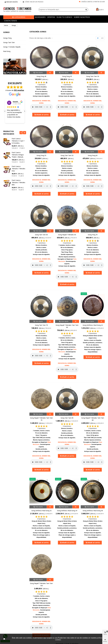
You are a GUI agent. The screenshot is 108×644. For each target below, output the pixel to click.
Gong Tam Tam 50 (93, 76)
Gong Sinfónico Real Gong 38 (93, 511)
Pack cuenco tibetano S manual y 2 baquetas (19, 176)
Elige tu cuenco (64, 17)
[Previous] (98, 38)
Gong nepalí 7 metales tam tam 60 (67, 326)
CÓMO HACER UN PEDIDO (34, 2)
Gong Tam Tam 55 (67, 155)
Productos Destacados (9, 133)
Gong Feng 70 (93, 235)
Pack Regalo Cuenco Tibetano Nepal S (19, 151)
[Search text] (62, 10)
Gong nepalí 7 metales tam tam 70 (41, 419)
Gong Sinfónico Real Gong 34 (67, 511)
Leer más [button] (10, 120)
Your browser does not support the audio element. (41, 107)
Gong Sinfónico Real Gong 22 (93, 325)
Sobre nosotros (82, 17)
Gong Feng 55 (41, 155)
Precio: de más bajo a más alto (41, 38)
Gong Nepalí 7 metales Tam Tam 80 (93, 419)
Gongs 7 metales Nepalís (12, 47)
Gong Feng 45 (67, 76)
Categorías (19, 17)
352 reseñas (19, 90)
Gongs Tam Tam (9, 42)
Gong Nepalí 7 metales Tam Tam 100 (41, 584)
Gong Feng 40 (41, 76)
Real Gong (7, 51)
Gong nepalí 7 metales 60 (67, 235)
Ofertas (51, 17)
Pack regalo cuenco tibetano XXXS (19, 140)
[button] (25, 111)
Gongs (6, 32)
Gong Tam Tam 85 (67, 418)
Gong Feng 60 (93, 155)
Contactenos (10, 21)
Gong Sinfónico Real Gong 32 (41, 511)
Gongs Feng (7, 38)
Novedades (40, 17)
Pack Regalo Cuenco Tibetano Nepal (19, 163)
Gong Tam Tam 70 (41, 325)
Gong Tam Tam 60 (41, 235)
